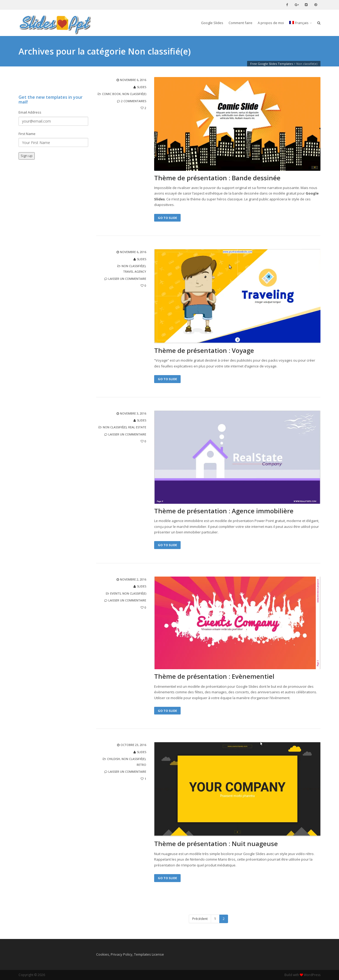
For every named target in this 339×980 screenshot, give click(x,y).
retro (141, 765)
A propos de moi (271, 23)
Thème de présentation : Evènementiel (214, 676)
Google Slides (212, 23)
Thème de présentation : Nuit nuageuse (216, 844)
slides (142, 87)
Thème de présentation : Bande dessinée (217, 178)
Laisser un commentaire (127, 279)
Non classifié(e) (134, 94)
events (115, 593)
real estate (137, 427)
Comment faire (240, 23)
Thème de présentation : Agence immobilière (224, 511)
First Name (27, 134)
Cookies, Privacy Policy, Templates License (130, 954)
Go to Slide (167, 218)
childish (113, 759)
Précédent (200, 919)
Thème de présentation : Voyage (204, 350)
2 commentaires (134, 101)
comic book (111, 94)
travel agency (135, 271)
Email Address (30, 112)
